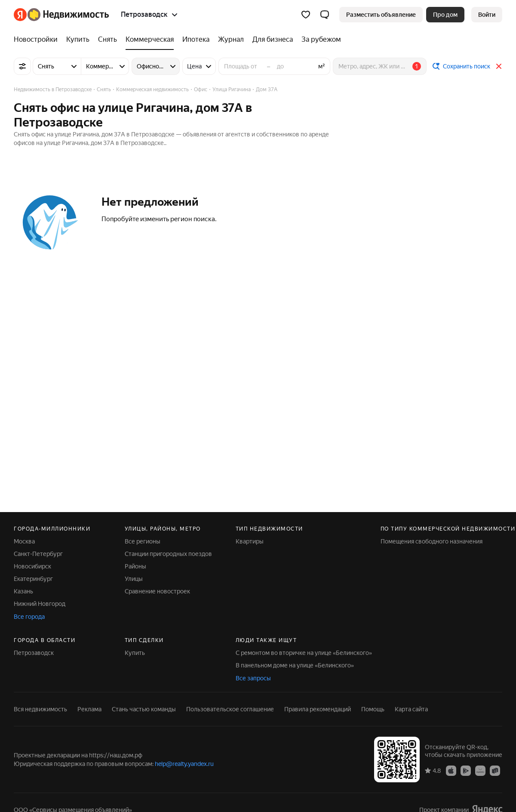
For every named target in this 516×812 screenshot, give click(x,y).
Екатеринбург (33, 579)
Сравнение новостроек (157, 591)
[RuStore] (495, 770)
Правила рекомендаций (318, 709)
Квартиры (250, 541)
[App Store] (451, 770)
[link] (487, 15)
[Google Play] (466, 770)
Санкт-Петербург (38, 554)
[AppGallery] (480, 770)
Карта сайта (411, 709)
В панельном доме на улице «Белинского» (295, 665)
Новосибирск (32, 566)
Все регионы (143, 541)
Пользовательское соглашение (230, 709)
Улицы (134, 579)
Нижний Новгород (40, 604)
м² (322, 66)
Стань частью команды (144, 709)
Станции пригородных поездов (168, 554)
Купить (135, 653)
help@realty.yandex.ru (184, 764)
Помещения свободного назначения (432, 541)
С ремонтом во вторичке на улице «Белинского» (304, 653)
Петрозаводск (34, 653)
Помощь (373, 709)
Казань (23, 591)
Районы (135, 566)
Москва (24, 541)
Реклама (89, 709)
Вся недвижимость (40, 709)
